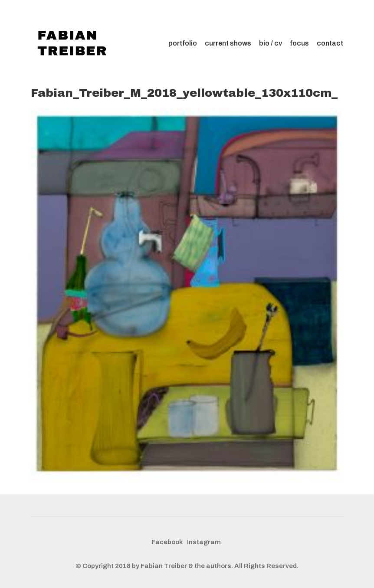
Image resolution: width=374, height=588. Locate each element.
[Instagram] (204, 542)
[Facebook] (167, 542)
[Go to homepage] (74, 43)
